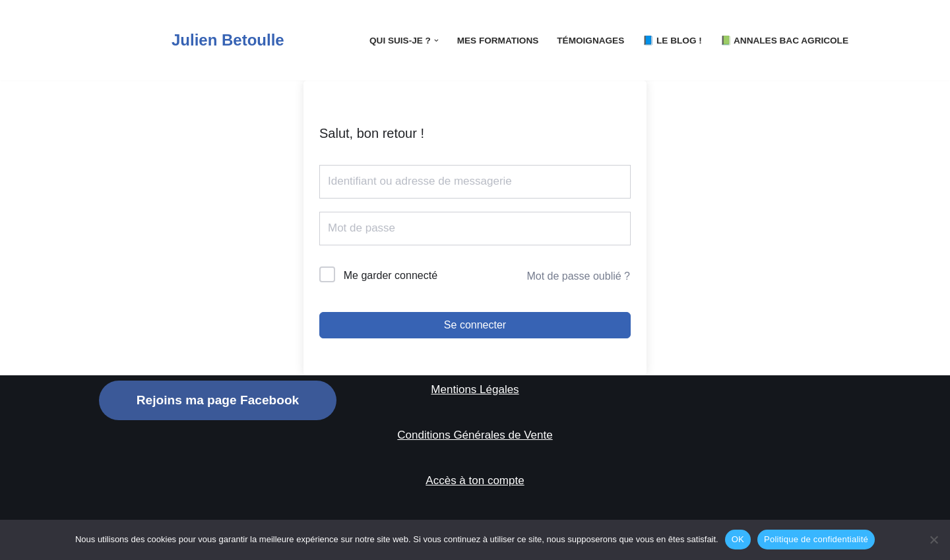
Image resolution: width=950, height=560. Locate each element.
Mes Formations (498, 41)
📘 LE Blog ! (672, 41)
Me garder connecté (391, 275)
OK (738, 539)
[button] (436, 41)
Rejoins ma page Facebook (218, 400)
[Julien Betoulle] (192, 40)
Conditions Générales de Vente (475, 435)
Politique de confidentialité (816, 539)
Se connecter (475, 325)
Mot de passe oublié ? (578, 276)
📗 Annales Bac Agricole (784, 41)
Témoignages (590, 41)
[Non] (934, 540)
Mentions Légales (475, 389)
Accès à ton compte (475, 481)
